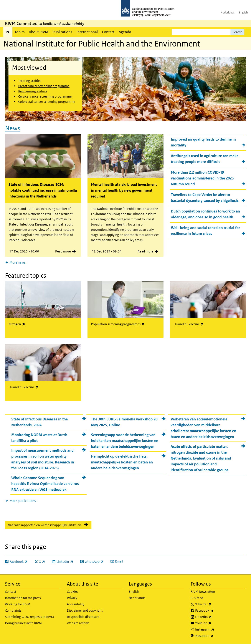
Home (8, 32)
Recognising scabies (33, 91)
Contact (108, 32)
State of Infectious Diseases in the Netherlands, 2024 (40, 422)
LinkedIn (215, 617)
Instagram (216, 629)
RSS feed (197, 598)
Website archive (78, 623)
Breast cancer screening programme (44, 86)
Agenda (125, 32)
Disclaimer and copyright (85, 610)
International (87, 32)
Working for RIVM (18, 604)
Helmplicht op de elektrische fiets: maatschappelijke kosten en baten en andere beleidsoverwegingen (122, 462)
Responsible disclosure (83, 617)
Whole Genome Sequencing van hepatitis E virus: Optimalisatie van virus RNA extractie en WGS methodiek (45, 484)
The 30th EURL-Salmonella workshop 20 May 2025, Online (124, 422)
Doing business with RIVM (23, 623)
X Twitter (215, 604)
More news (17, 262)
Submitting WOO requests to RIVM (29, 617)
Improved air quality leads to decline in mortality (203, 142)
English (243, 12)
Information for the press (23, 598)
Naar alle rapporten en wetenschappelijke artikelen (45, 525)
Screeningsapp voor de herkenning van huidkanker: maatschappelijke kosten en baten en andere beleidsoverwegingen (125, 441)
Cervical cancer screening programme (45, 96)
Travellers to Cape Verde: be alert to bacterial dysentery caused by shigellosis (205, 198)
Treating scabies (30, 81)
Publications (62, 32)
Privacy (72, 598)
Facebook (216, 611)
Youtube (215, 623)
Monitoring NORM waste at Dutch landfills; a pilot (39, 438)
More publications (23, 501)
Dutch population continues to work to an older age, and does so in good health (205, 214)
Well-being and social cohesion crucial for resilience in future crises (205, 231)
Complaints (13, 610)
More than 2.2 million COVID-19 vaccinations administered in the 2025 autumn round (202, 178)
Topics (20, 32)
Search (237, 32)
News (13, 128)
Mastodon (215, 636)
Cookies (73, 592)
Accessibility (76, 604)
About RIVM (39, 32)
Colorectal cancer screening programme (47, 102)
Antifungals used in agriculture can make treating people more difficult (205, 159)
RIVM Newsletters (203, 592)
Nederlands (228, 12)
